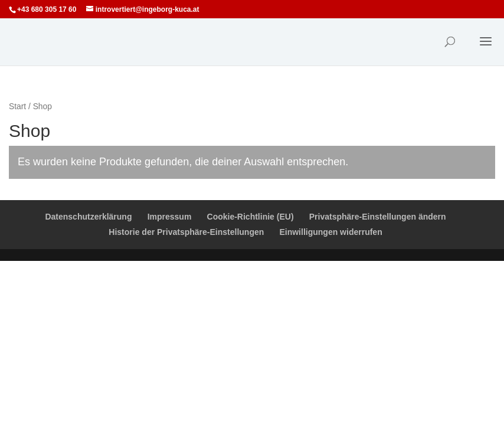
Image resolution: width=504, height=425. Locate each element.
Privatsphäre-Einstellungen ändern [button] (378, 217)
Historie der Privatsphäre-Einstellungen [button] (186, 232)
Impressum (170, 217)
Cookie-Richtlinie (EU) (251, 217)
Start (17, 107)
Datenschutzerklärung (88, 217)
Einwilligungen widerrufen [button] (330, 232)
